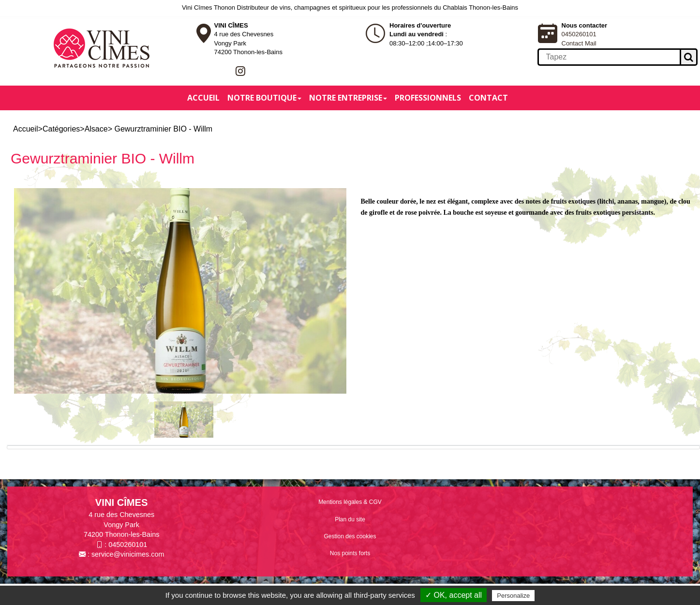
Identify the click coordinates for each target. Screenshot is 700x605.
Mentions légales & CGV (350, 502)
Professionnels (428, 98)
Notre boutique (264, 98)
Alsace (96, 129)
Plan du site (350, 519)
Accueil (203, 98)
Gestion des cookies (350, 536)
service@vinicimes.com (128, 554)
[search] (609, 57)
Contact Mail (579, 43)
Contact (488, 98)
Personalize (513, 596)
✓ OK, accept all (454, 595)
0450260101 (579, 34)
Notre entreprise (348, 98)
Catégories (61, 129)
